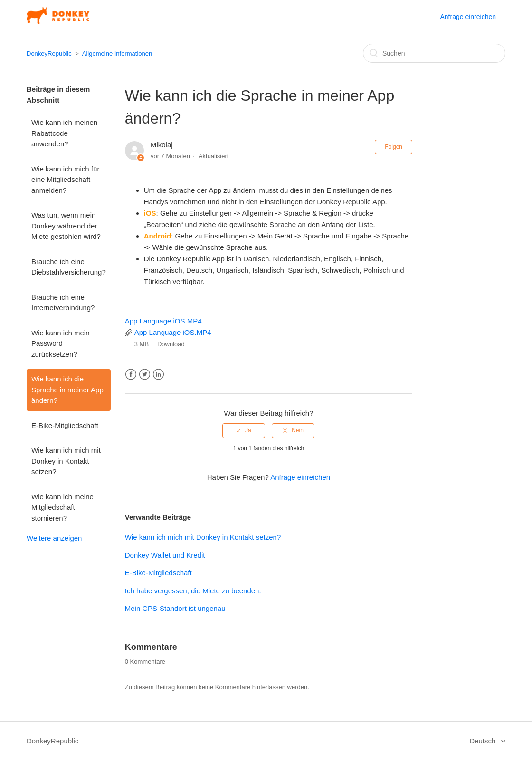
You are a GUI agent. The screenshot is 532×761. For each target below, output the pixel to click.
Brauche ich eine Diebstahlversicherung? (69, 267)
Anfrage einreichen (468, 17)
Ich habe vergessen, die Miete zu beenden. (193, 591)
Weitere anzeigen (54, 538)
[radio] (244, 430)
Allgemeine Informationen (117, 53)
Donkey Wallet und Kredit (165, 555)
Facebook (131, 375)
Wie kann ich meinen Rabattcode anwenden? (64, 133)
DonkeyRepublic (49, 53)
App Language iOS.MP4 (163, 321)
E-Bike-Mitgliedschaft (65, 425)
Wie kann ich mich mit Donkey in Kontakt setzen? (66, 461)
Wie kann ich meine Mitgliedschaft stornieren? (62, 507)
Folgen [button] (394, 147)
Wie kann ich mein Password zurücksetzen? (61, 343)
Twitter (145, 375)
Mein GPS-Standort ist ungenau (175, 608)
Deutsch (483, 741)
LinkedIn (158, 375)
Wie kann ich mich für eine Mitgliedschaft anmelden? (65, 180)
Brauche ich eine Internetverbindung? (63, 303)
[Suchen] (434, 53)
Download (171, 344)
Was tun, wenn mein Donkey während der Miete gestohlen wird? (66, 226)
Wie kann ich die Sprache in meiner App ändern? (67, 390)
